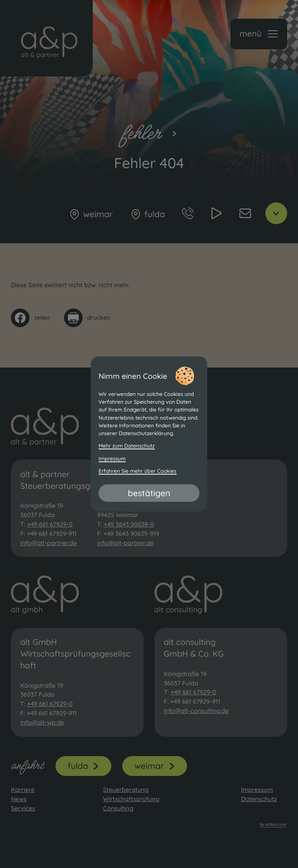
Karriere (23, 790)
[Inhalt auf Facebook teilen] (30, 318)
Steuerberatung (126, 790)
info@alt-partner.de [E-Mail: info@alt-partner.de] (49, 543)
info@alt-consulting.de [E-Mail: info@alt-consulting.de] (196, 711)
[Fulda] (147, 214)
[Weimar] (91, 214)
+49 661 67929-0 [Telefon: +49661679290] (50, 524)
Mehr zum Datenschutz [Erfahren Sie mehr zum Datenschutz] (127, 446)
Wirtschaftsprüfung (131, 799)
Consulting (118, 808)
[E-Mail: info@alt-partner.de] (245, 213)
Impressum (257, 790)
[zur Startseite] (46, 38)
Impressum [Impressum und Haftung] (112, 458)
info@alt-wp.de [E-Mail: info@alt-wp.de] (42, 722)
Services (23, 808)
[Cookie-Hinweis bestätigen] (149, 493)
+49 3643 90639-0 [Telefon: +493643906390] (129, 524)
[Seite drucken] (87, 318)
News (19, 799)
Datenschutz (259, 799)
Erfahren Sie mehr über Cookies (138, 471)
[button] (259, 34)
